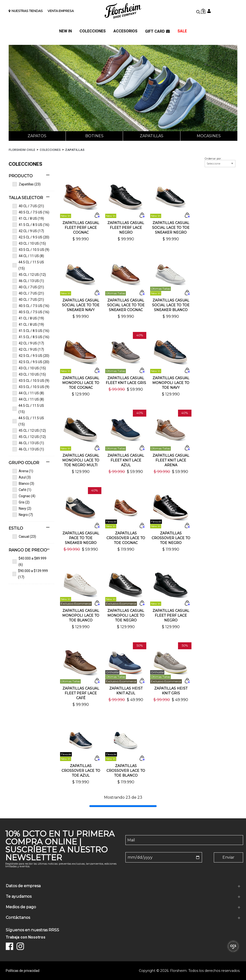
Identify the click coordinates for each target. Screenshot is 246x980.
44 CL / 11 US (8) (28, 256)
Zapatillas (152, 136)
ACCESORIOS (125, 31)
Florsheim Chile (22, 150)
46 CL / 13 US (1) (28, 281)
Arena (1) (23, 471)
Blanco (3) (23, 484)
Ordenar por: (213, 159)
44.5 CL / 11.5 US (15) (28, 265)
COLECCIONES (93, 31)
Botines (94, 136)
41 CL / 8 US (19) (28, 218)
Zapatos (37, 136)
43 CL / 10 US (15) (29, 243)
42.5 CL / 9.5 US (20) (31, 237)
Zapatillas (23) (27, 184)
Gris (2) (21, 502)
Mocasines (209, 136)
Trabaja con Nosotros (26, 937)
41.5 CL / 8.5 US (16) (31, 225)
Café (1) (22, 490)
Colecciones (50, 150)
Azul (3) (22, 477)
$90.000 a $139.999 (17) (30, 574)
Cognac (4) (24, 496)
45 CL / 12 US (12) (29, 275)
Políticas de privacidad (23, 971)
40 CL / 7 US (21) (28, 206)
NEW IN (65, 31)
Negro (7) (23, 515)
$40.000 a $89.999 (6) (29, 561)
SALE (182, 31)
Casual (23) (24, 537)
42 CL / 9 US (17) (28, 231)
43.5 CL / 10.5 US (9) (31, 250)
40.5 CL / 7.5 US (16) (31, 212)
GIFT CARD (157, 31)
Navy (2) (22, 508)
